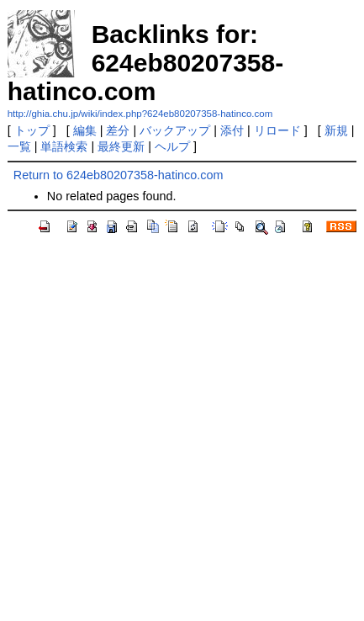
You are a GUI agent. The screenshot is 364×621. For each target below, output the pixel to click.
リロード (277, 130)
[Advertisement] (182, 430)
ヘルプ (172, 146)
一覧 (19, 146)
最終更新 (121, 146)
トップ (32, 130)
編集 (85, 130)
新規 (336, 130)
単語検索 (64, 146)
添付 (232, 130)
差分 (118, 130)
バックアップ (175, 130)
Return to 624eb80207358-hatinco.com (119, 175)
